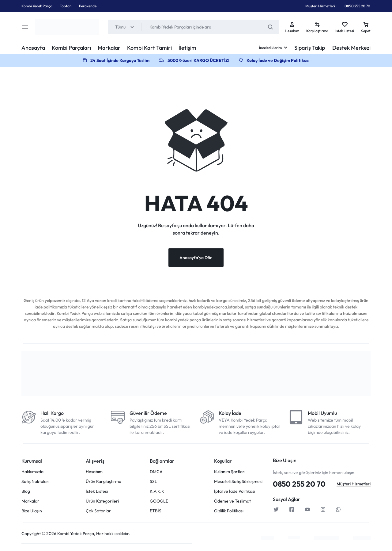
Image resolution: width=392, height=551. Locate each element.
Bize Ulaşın (32, 512)
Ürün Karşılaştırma (104, 482)
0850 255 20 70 (357, 6)
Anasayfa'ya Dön (196, 258)
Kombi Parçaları (71, 48)
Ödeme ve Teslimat (232, 502)
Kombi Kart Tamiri (149, 48)
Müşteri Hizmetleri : (321, 6)
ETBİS (156, 512)
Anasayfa (33, 48)
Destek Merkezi (351, 48)
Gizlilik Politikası (229, 512)
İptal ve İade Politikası (235, 492)
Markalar (109, 48)
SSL (153, 482)
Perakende (88, 6)
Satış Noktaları (35, 482)
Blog (26, 492)
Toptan (66, 6)
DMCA (156, 473)
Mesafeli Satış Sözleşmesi (238, 482)
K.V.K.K (157, 492)
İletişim (187, 48)
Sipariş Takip (310, 48)
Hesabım (94, 473)
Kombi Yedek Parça (37, 6)
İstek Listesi (97, 492)
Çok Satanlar (98, 512)
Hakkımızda (32, 473)
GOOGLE (159, 502)
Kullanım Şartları (230, 473)
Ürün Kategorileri (102, 502)
